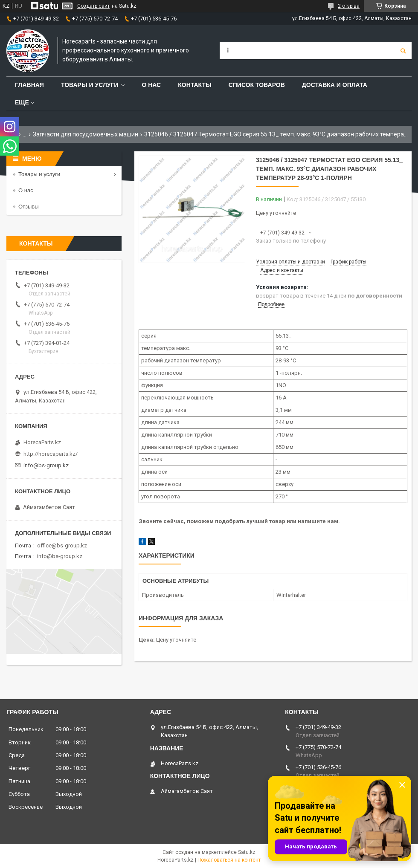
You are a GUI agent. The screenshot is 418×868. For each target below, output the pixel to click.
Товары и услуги (90, 85)
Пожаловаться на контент (229, 860)
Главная (29, 85)
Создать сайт (93, 6)
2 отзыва (349, 6)
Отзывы (29, 207)
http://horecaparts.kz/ (51, 454)
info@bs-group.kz (46, 465)
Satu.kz (247, 852)
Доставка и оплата (335, 85)
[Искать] (403, 51)
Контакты (194, 85)
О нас (151, 85)
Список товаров (257, 85)
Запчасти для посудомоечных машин (86, 134)
